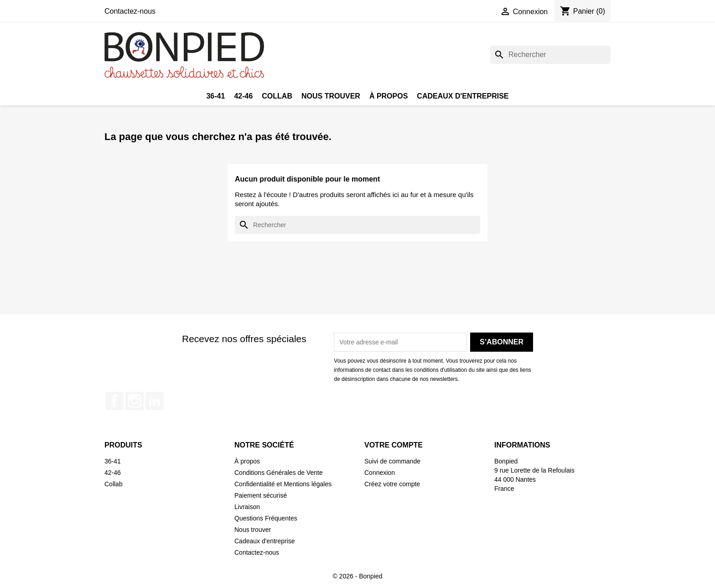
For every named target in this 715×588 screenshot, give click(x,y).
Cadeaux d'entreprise (463, 96)
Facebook (114, 401)
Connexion (380, 473)
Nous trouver (331, 96)
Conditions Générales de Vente (279, 473)
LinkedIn (155, 401)
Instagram (135, 401)
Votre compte (394, 445)
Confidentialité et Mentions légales (283, 484)
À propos (389, 96)
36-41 (215, 96)
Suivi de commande (392, 461)
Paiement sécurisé (261, 495)
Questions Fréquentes (266, 518)
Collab (277, 96)
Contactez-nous (130, 11)
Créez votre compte (392, 484)
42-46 (243, 96)
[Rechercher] (550, 55)
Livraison (247, 507)
